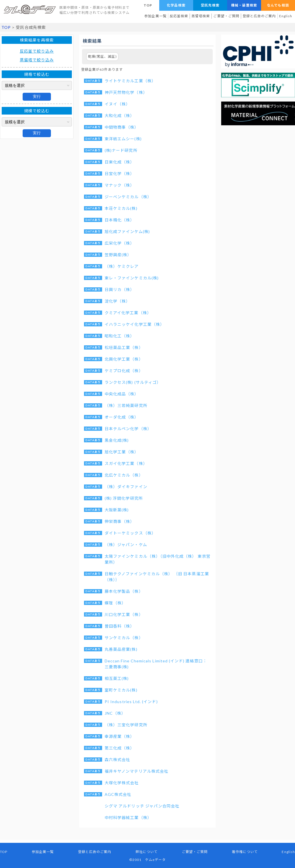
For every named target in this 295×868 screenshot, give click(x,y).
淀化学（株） (117, 301)
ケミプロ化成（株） (124, 371)
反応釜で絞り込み (37, 51)
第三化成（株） (119, 748)
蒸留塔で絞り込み (37, 60)
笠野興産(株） (118, 255)
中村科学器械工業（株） (128, 818)
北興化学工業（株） (124, 359)
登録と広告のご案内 (259, 16)
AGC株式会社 (118, 794)
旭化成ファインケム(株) (127, 231)
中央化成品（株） (122, 394)
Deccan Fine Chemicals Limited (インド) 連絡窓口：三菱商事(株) (156, 664)
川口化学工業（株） (124, 614)
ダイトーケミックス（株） (130, 533)
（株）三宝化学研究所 (126, 725)
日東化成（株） (119, 162)
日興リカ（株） (119, 289)
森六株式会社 (117, 760)
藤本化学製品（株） (124, 591)
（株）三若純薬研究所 (126, 405)
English (286, 16)
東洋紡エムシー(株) (123, 139)
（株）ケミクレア (122, 266)
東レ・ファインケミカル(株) (132, 278)
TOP (148, 5)
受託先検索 (210, 5)
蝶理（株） (115, 603)
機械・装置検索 (244, 5)
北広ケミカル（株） (124, 475)
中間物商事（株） (122, 127)
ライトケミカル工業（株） (130, 81)
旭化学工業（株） (122, 452)
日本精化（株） (119, 220)
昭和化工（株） (119, 336)
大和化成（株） (119, 116)
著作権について (245, 852)
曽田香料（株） (119, 626)
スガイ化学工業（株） (126, 463)
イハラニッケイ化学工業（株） (134, 324)
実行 (37, 96)
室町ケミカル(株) (121, 690)
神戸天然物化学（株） (126, 92)
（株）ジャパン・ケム (126, 545)
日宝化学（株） (119, 174)
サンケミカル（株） (124, 638)
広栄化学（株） (119, 243)
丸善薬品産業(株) (121, 649)
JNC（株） (115, 713)
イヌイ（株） (117, 104)
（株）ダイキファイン (126, 487)
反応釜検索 (179, 16)
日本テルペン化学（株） (128, 429)
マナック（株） (119, 185)
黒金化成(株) (117, 440)
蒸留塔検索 (201, 16)
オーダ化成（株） (122, 417)
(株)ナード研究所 (121, 150)
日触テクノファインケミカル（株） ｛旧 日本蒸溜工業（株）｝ (157, 577)
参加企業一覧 (155, 16)
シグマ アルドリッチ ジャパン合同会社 (142, 806)
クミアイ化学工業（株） (128, 313)
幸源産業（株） (119, 736)
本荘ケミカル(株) (121, 208)
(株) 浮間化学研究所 (124, 498)
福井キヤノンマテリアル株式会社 (136, 771)
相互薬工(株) (117, 678)
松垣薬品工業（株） (124, 347)
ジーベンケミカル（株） (128, 197)
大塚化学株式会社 (122, 783)
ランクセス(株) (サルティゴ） (133, 382)
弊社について (147, 852)
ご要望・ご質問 (226, 16)
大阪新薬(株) (117, 510)
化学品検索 (176, 5)
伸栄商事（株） (119, 521)
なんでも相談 (278, 5)
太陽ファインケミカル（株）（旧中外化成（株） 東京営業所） (158, 559)
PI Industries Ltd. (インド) (131, 702)
